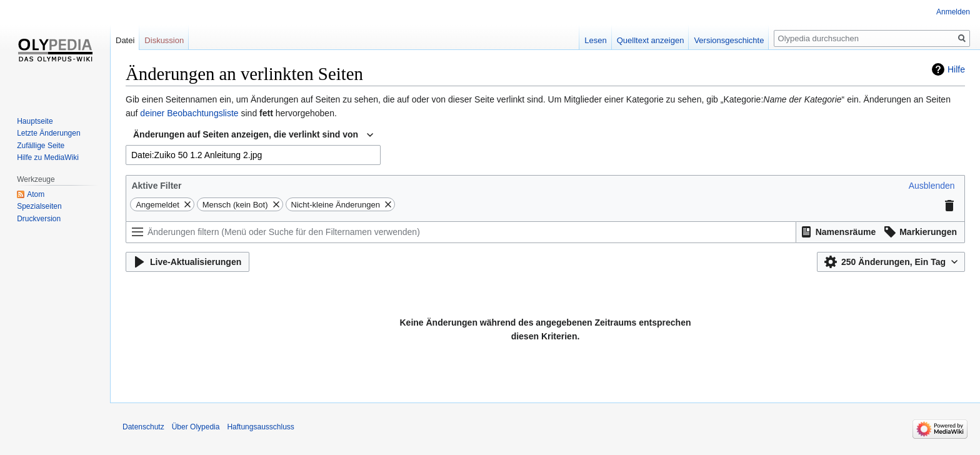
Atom (36, 194)
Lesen (595, 40)
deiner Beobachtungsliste (189, 113)
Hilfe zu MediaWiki (48, 157)
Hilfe (956, 69)
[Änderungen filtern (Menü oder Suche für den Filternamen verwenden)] (461, 232)
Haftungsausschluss (260, 427)
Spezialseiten (39, 206)
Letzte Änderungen (48, 133)
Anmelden (953, 12)
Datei (125, 40)
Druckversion (39, 219)
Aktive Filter (156, 186)
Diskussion (164, 40)
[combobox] (253, 135)
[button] (932, 186)
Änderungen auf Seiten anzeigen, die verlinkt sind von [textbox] (246, 134)
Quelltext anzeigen (651, 40)
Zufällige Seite (41, 146)
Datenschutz (143, 427)
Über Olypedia (196, 427)
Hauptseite (35, 121)
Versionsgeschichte (729, 40)
